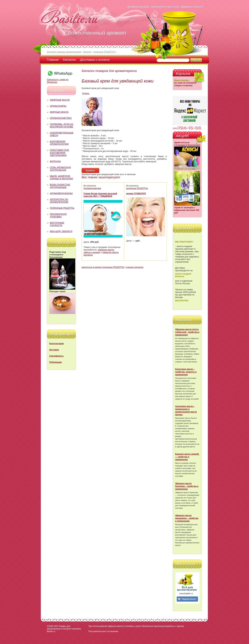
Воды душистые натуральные (60, 186)
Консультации (57, 344)
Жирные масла (59, 112)
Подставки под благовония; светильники (59, 153)
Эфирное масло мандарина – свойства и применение (187, 518)
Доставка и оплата (95, 60)
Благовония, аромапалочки (59, 143)
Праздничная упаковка (58, 215)
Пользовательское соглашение (103, 631)
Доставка (54, 350)
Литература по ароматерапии (59, 201)
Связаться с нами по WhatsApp (60, 79)
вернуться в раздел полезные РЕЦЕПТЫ (103, 267)
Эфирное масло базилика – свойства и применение (187, 486)
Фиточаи (55, 161)
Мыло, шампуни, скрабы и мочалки (61, 177)
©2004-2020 (53, 626)
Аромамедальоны (61, 193)
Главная (53, 60)
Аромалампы (58, 106)
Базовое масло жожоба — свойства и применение (187, 457)
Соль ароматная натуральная (60, 169)
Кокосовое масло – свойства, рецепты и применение (186, 372)
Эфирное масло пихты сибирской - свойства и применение (187, 332)
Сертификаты (56, 356)
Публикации (56, 362)
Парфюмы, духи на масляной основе (62, 125)
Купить (86, 93)
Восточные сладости (57, 224)
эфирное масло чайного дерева (99, 251)
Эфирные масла (60, 100)
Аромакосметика (61, 118)
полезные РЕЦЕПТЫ (137, 188)
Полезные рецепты (62, 208)
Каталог (69, 60)
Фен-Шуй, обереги (61, 231)
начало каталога (135, 267)
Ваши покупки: (182, 80)
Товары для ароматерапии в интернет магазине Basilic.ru (64, 629)
